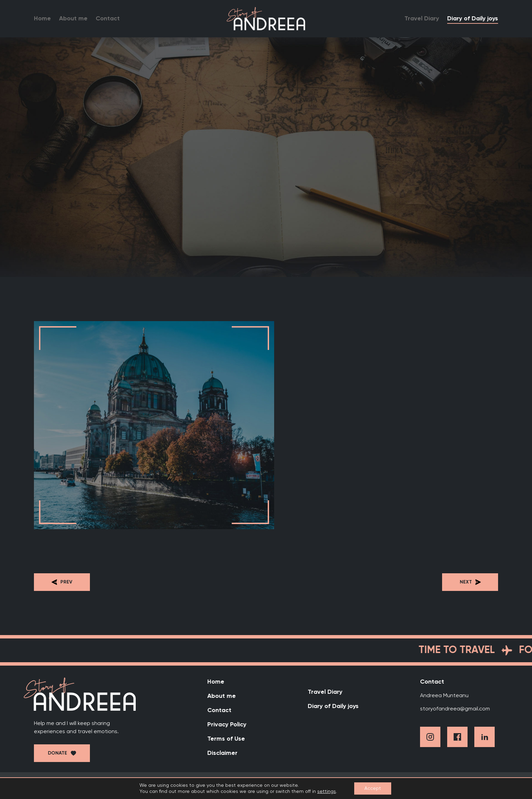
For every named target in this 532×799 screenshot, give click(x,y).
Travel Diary (422, 19)
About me (73, 19)
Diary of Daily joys (473, 19)
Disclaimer (222, 753)
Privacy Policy (227, 725)
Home (42, 19)
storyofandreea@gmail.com (455, 709)
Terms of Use (226, 739)
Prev (62, 582)
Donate (58, 753)
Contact (108, 19)
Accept (373, 788)
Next (470, 582)
